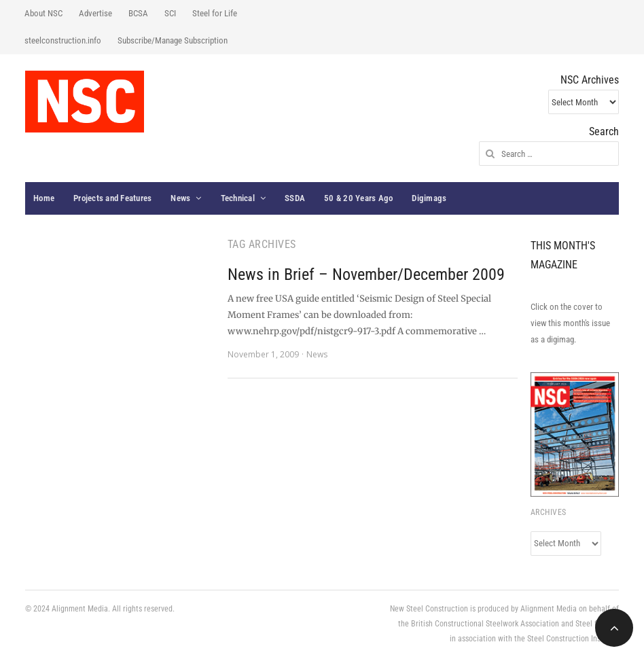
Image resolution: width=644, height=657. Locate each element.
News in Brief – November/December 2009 (366, 274)
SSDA (295, 198)
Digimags (429, 198)
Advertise (95, 13)
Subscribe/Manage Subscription (173, 40)
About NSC (43, 13)
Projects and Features (112, 198)
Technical (238, 198)
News (180, 198)
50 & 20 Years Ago (358, 198)
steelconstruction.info (63, 40)
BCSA (138, 13)
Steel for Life (215, 13)
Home (44, 198)
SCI (170, 13)
